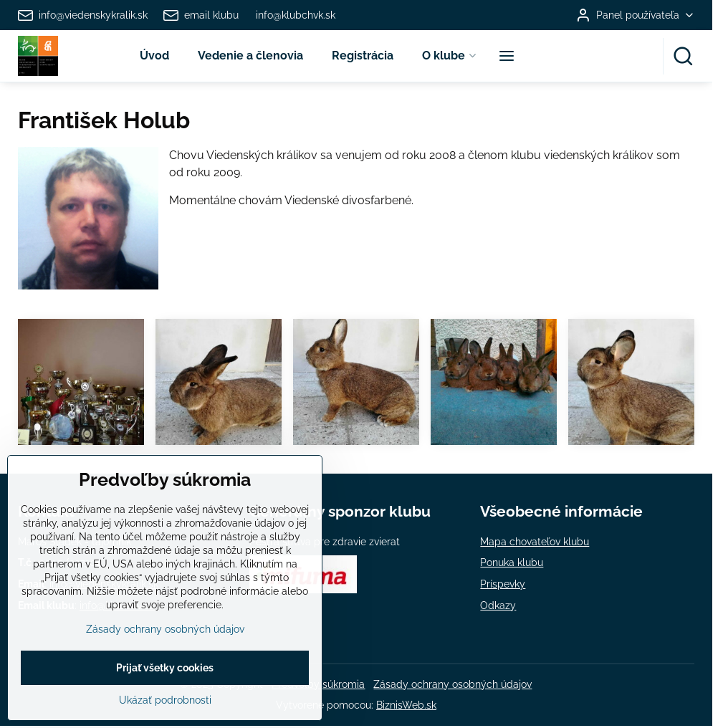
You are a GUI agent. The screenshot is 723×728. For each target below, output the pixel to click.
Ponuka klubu (512, 562)
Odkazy (498, 605)
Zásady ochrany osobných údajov (453, 684)
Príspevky (503, 584)
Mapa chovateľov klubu (535, 542)
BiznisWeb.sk (406, 705)
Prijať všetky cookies (165, 694)
